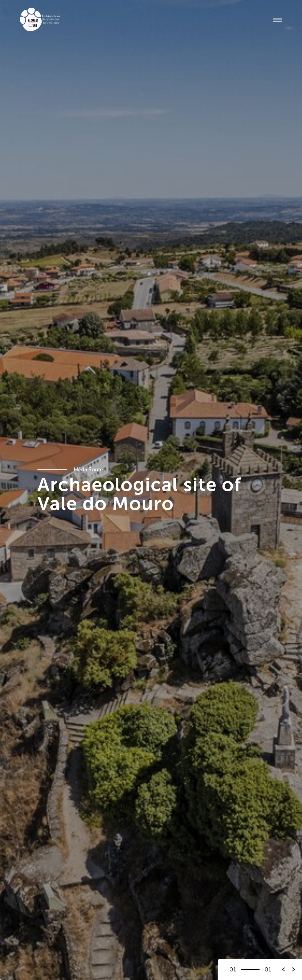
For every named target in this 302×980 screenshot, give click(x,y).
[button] (294, 969)
